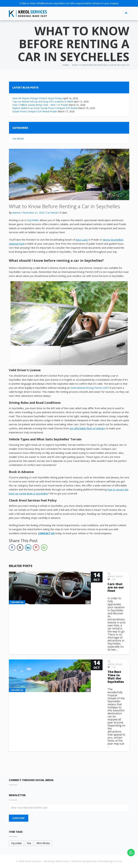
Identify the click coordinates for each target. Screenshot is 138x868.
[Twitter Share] (20, 547)
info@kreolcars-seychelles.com (53, 3)
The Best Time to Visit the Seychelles (116, 677)
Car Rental (18, 139)
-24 (111, 579)
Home (66, 65)
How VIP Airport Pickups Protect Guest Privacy (37, 98)
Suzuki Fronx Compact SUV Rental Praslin (35, 111)
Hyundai (16, 843)
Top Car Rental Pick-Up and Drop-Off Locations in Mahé (43, 101)
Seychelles (33, 220)
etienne (16, 213)
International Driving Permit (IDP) (90, 388)
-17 (111, 667)
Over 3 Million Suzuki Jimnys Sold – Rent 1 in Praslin (40, 105)
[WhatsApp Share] (44, 547)
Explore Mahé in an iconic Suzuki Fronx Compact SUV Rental (45, 108)
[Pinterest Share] (36, 547)
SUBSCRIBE (19, 818)
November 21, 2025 (33, 213)
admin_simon (115, 576)
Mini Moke (43, 843)
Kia (29, 843)
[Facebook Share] (12, 547)
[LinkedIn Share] (28, 547)
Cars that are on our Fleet (116, 587)
